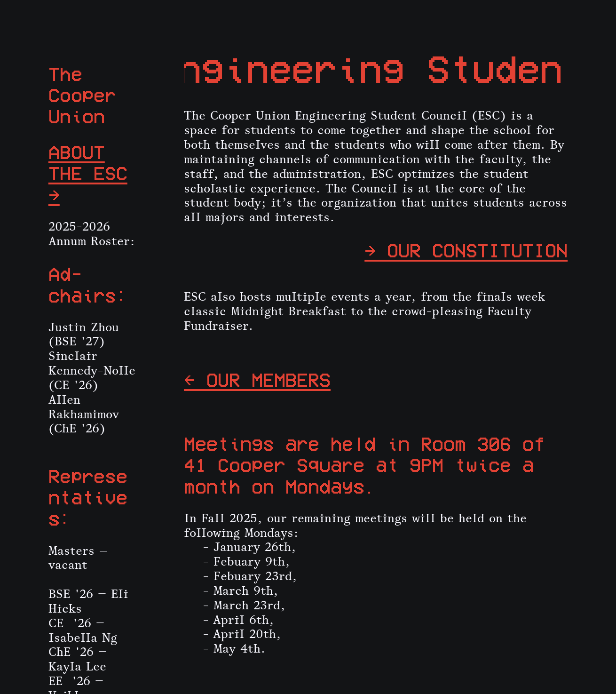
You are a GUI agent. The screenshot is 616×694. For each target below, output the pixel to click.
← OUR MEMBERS (257, 379)
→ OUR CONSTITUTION (466, 250)
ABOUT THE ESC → (88, 173)
